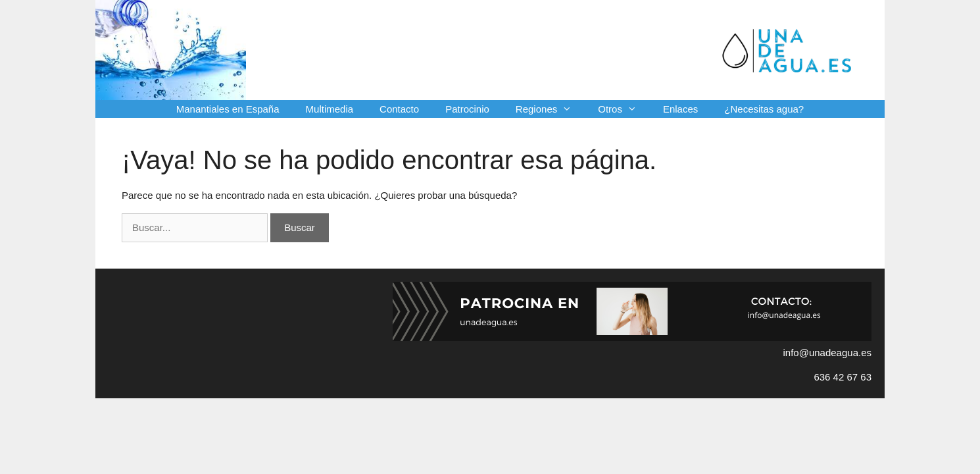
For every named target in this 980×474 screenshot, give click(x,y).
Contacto (399, 109)
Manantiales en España (228, 109)
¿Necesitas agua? (764, 109)
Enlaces (680, 109)
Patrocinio (467, 109)
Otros (624, 109)
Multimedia (330, 109)
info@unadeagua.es (827, 353)
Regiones (550, 109)
